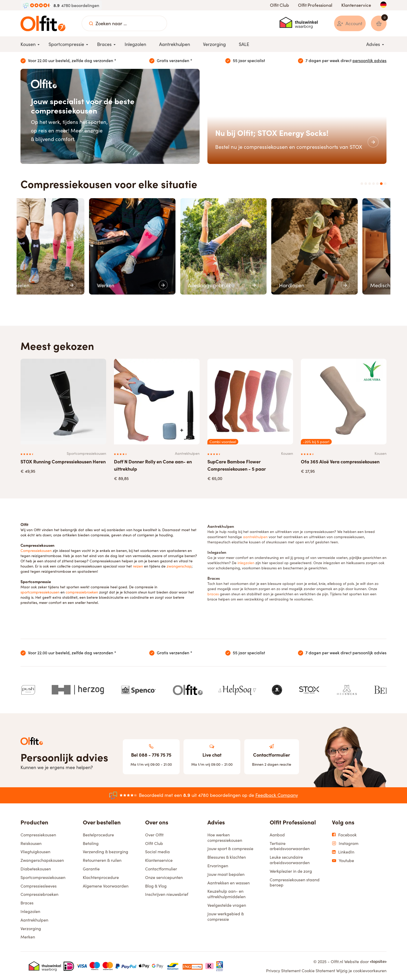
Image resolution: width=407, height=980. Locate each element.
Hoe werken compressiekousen (225, 837)
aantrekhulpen (255, 534)
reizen (138, 565)
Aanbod (277, 834)
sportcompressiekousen (40, 591)
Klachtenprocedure (101, 877)
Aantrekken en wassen (229, 882)
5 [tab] (377, 184)
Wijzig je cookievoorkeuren (361, 970)
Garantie (91, 868)
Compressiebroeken (39, 894)
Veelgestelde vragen (227, 904)
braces (213, 591)
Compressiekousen (36, 550)
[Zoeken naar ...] (91, 23)
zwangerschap (179, 565)
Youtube (343, 860)
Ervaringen (218, 865)
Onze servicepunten (164, 877)
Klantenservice (356, 5)
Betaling (91, 843)
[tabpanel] (63, 246)
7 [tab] (385, 184)
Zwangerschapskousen (42, 860)
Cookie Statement (318, 970)
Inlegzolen (30, 911)
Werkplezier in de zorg (291, 870)
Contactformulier (161, 868)
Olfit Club (279, 5)
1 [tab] (362, 184)
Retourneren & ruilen (102, 860)
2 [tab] (366, 184)
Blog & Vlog (156, 885)
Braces (27, 902)
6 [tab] (381, 184)
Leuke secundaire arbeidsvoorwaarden (290, 859)
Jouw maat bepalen (226, 874)
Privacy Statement (283, 970)
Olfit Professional (315, 5)
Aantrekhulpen (34, 919)
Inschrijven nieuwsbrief (167, 894)
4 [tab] (374, 184)
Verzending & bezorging (106, 851)
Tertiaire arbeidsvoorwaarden (290, 845)
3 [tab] (370, 184)
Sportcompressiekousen (43, 877)
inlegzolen (246, 560)
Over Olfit (154, 834)
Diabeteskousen (36, 868)
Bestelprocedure (98, 834)
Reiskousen (31, 843)
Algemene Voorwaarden (106, 885)
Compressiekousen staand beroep (295, 882)
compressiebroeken (82, 591)
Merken (28, 936)
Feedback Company (277, 795)
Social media (157, 851)
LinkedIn (343, 852)
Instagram (345, 843)
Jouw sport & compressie (230, 848)
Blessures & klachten (227, 857)
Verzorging (31, 928)
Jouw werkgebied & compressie (226, 916)
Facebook (344, 834)
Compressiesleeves (39, 885)
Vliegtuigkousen (35, 851)
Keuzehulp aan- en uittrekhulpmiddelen (226, 893)
